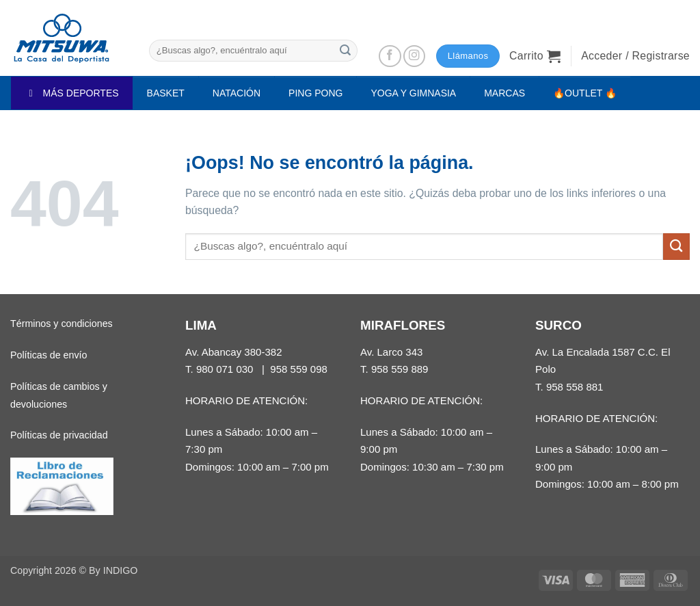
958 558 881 (575, 387)
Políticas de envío (49, 355)
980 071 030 (225, 369)
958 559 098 (299, 369)
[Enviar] (345, 50)
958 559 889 (400, 369)
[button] (535, 56)
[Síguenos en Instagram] (415, 56)
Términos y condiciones (62, 324)
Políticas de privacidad (59, 435)
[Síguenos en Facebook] (390, 56)
